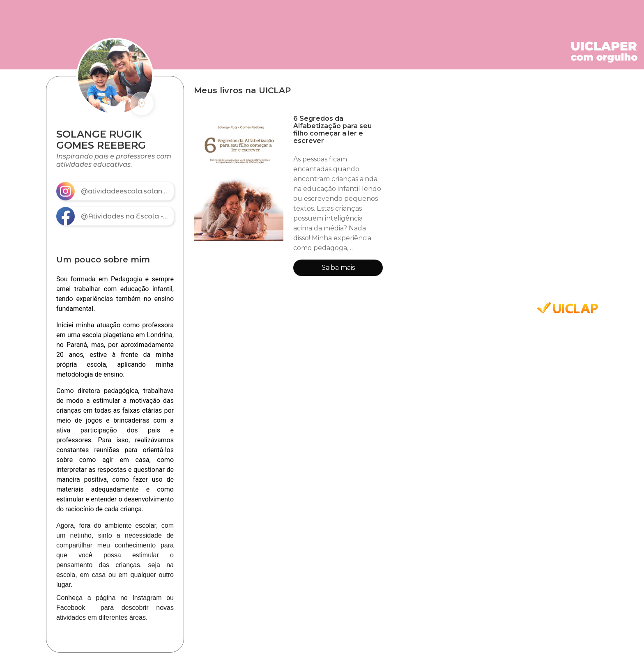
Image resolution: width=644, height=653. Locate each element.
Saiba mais (338, 268)
